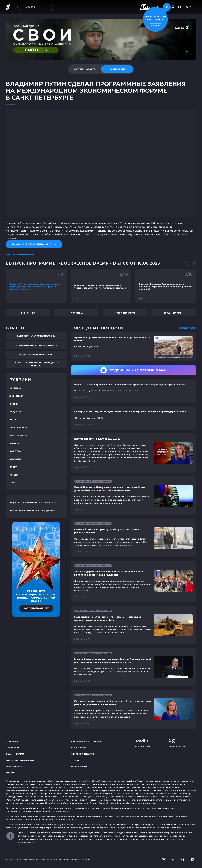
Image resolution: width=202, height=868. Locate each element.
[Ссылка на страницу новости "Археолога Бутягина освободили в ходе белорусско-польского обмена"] (133, 347)
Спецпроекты (12, 748)
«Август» (10, 800)
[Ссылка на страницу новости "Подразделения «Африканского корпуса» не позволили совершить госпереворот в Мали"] (133, 625)
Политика (77, 313)
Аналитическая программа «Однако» (32, 511)
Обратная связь (78, 748)
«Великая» (105, 800)
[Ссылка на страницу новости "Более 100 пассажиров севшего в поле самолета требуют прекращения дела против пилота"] (133, 391)
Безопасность (18, 435)
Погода (14, 475)
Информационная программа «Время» (33, 503)
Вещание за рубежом (177, 743)
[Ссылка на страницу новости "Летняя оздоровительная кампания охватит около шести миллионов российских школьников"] (133, 581)
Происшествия (18, 428)
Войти (189, 7)
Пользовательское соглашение (86, 741)
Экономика (28, 313)
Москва (14, 483)
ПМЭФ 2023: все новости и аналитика (34, 244)
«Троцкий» (94, 800)
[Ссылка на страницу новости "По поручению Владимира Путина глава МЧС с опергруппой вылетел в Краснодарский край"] (133, 418)
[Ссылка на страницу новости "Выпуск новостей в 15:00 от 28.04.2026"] (133, 453)
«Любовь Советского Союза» (30, 800)
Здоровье (15, 459)
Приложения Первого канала (20, 760)
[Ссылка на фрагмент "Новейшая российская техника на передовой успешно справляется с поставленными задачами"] (101, 286)
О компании (12, 741)
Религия (14, 443)
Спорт (13, 467)
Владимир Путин (174, 313)
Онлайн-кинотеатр (15, 754)
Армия (13, 420)
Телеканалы (176, 828)
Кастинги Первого (14, 767)
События (75, 760)
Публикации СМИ (79, 767)
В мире (13, 404)
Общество (16, 412)
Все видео (11, 773)
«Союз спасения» (54, 800)
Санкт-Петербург (125, 313)
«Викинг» (83, 800)
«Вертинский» (118, 800)
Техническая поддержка (83, 754)
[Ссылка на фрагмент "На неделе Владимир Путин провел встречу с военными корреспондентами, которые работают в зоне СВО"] (166, 286)
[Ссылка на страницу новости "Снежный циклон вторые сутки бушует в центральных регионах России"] (133, 538)
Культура (15, 451)
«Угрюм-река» (71, 800)
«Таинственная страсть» (138, 800)
